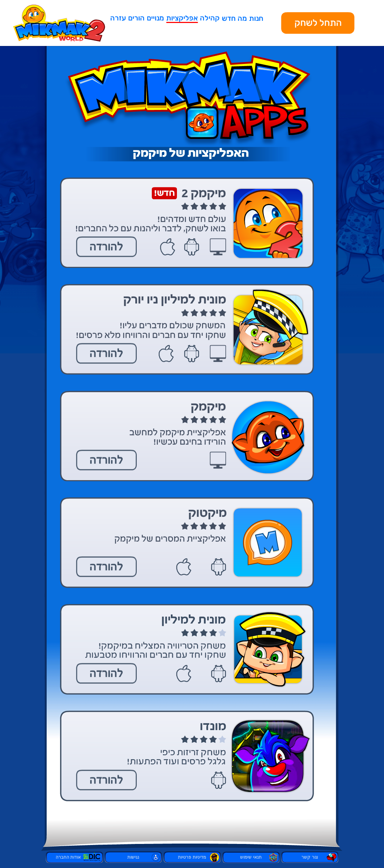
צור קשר (310, 857)
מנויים (155, 18)
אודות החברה (74, 857)
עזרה (118, 18)
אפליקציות (182, 18)
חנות (256, 18)
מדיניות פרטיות (192, 857)
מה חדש (234, 18)
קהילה (210, 18)
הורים (136, 18)
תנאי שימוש (251, 857)
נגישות (133, 857)
